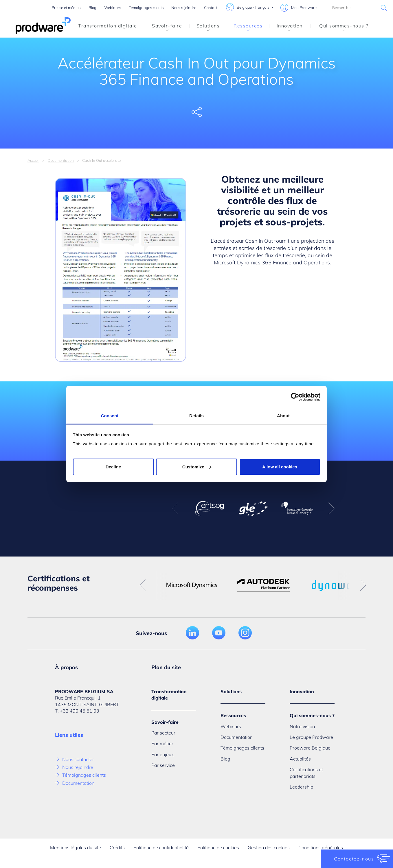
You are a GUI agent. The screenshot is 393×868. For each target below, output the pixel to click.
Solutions (204, 27)
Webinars (113, 8)
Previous (175, 509)
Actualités (300, 759)
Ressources (245, 27)
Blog (92, 8)
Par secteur (163, 733)
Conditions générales (321, 847)
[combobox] (357, 8)
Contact (211, 8)
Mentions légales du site (76, 847)
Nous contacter (78, 759)
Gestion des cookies (269, 847)
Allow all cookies (280, 467)
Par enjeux (162, 754)
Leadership (301, 787)
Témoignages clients (146, 8)
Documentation (61, 160)
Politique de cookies (218, 847)
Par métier (162, 743)
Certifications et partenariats (306, 773)
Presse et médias (66, 8)
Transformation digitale (108, 26)
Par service (163, 765)
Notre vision (302, 726)
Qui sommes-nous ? (339, 27)
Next (331, 509)
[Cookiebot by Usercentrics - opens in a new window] (295, 397)
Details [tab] (197, 416)
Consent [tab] (110, 416)
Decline (113, 467)
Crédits (117, 847)
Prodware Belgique (310, 748)
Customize (197, 467)
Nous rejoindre (184, 8)
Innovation (286, 27)
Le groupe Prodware (311, 737)
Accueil (33, 160)
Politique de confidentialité (161, 847)
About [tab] (283, 416)
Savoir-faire (163, 27)
